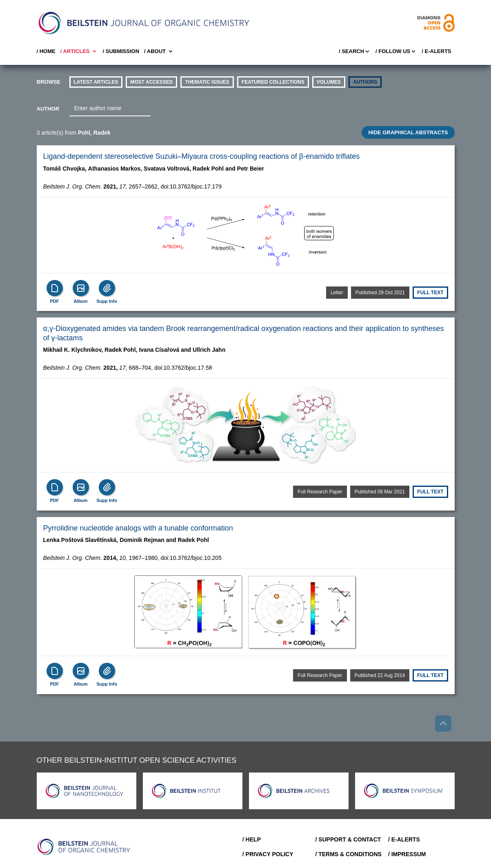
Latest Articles (96, 82)
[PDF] (55, 288)
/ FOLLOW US (396, 51)
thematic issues (207, 82)
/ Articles (79, 51)
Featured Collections (273, 82)
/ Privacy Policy (268, 854)
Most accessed (151, 82)
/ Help (252, 839)
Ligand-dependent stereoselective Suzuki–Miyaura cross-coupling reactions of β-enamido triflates (202, 156)
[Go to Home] (84, 847)
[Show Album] (81, 288)
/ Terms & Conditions (348, 854)
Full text (430, 293)
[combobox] (110, 109)
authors (365, 82)
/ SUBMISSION (121, 51)
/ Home (46, 51)
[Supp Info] (107, 288)
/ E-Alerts (436, 51)
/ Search (355, 51)
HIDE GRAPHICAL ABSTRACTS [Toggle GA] (408, 132)
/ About (159, 51)
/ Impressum (407, 854)
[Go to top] (443, 724)
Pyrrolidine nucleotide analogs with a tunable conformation (138, 528)
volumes (329, 82)
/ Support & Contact (348, 839)
